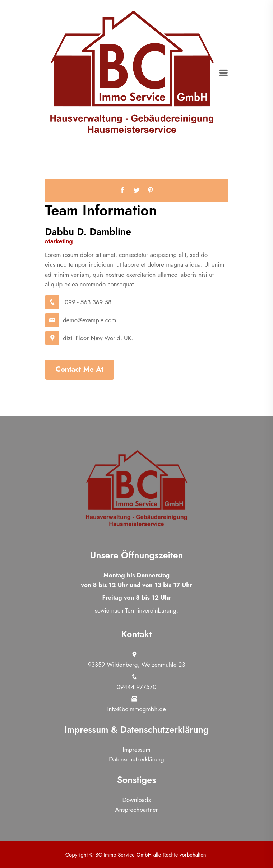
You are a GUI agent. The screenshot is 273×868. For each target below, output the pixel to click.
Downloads (137, 800)
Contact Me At (80, 369)
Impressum (136, 750)
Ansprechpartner (136, 810)
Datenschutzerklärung (136, 759)
